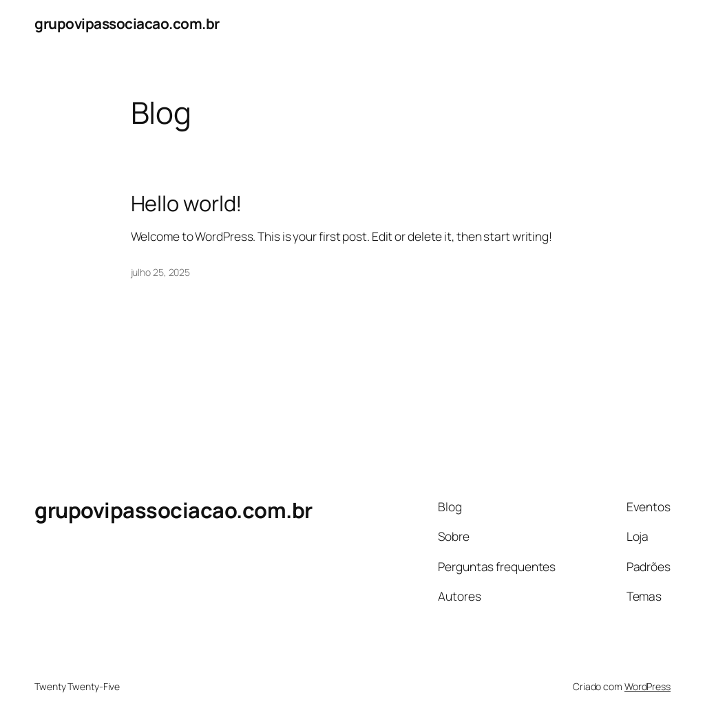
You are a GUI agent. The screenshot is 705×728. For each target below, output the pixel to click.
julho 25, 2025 (161, 272)
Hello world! (187, 203)
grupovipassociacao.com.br (127, 23)
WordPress (648, 686)
